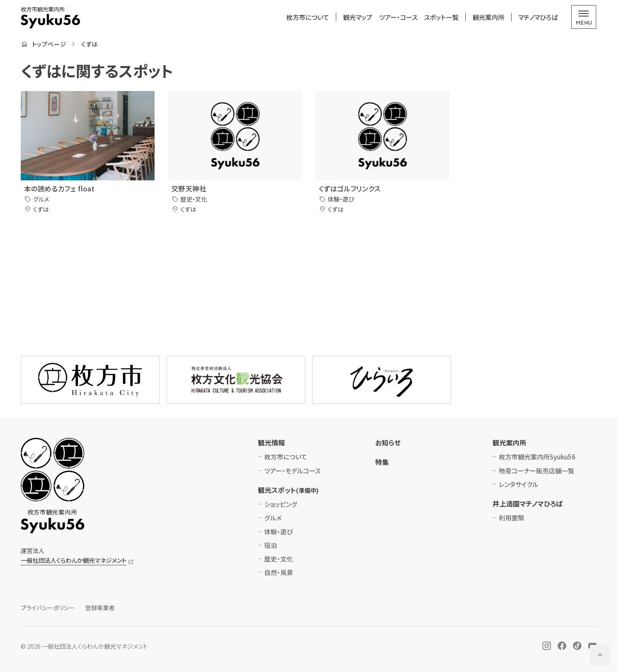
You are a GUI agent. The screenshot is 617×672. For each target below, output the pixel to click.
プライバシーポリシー (48, 608)
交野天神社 (189, 188)
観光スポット (288, 490)
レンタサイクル (519, 484)
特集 (382, 462)
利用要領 (512, 518)
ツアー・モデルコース (292, 471)
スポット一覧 (441, 17)
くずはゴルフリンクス (350, 188)
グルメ (273, 518)
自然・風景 (279, 572)
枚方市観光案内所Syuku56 (537, 457)
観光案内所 (488, 17)
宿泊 (271, 545)
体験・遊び (278, 532)
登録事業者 (100, 608)
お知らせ (388, 442)
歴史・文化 (279, 559)
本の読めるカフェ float (59, 188)
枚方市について (308, 17)
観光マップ (358, 17)
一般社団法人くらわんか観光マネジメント (74, 560)
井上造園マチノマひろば (528, 503)
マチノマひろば (538, 17)
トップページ (49, 44)
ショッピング (281, 504)
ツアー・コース (398, 17)
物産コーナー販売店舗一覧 (537, 471)
